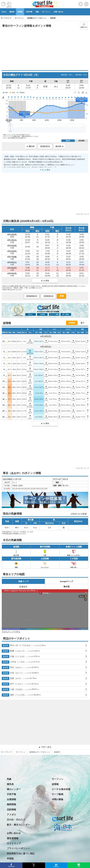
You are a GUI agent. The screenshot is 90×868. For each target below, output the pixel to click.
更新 (61, 296)
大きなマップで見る (11, 632)
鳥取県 (57, 752)
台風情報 (11, 799)
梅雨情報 (11, 804)
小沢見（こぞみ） (21, 662)
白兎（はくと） (20, 673)
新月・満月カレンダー (18, 825)
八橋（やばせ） (20, 689)
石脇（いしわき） (21, 656)
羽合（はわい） (20, 667)
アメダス (11, 815)
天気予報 (29, 12)
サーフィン (46, 12)
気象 (37, 12)
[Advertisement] (45, 50)
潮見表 (12, 12)
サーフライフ (6, 752)
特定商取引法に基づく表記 (21, 854)
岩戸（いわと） (20, 684)
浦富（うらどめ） (21, 695)
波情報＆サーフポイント (40, 752)
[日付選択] (32, 296)
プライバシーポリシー (18, 848)
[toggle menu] (86, 3)
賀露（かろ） (19, 678)
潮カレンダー (14, 789)
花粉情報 (11, 810)
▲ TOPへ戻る (45, 747)
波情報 (20, 12)
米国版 (10, 859)
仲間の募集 (58, 799)
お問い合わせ (58, 12)
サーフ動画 (58, 794)
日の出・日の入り (16, 820)
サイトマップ (14, 843)
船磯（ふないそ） (21, 651)
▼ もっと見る (45, 170)
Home (4, 12)
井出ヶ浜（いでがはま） (24, 646)
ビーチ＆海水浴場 (61, 789)
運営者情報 (13, 838)
